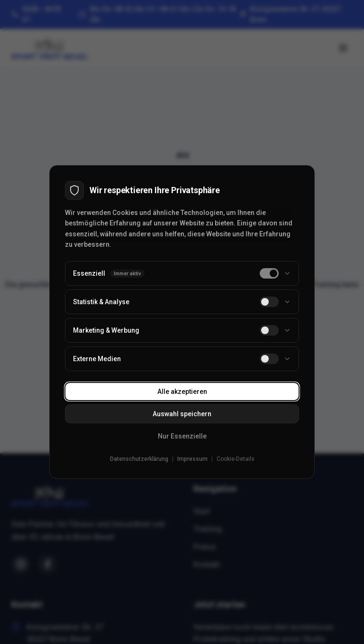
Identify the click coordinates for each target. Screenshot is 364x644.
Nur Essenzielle (182, 436)
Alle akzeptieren (182, 392)
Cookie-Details (236, 459)
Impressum (192, 459)
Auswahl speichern (182, 414)
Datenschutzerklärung (139, 459)
